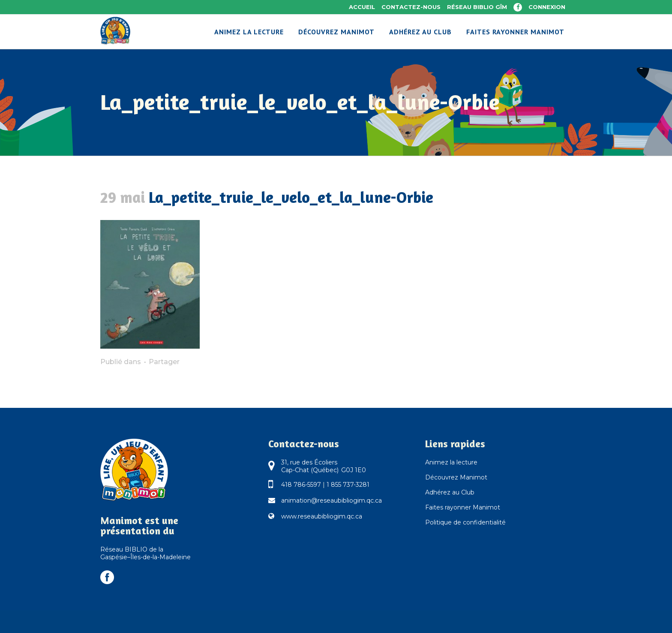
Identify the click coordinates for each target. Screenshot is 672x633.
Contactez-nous (411, 7)
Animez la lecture (451, 462)
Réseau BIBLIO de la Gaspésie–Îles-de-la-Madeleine (145, 553)
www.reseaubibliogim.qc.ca (322, 516)
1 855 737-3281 (348, 485)
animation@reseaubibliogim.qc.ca (331, 500)
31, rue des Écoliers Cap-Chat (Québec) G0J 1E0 (324, 466)
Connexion (547, 7)
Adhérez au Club (450, 492)
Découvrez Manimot (456, 477)
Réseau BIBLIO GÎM (477, 7)
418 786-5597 (301, 485)
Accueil (362, 7)
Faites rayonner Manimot (463, 507)
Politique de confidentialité (465, 522)
